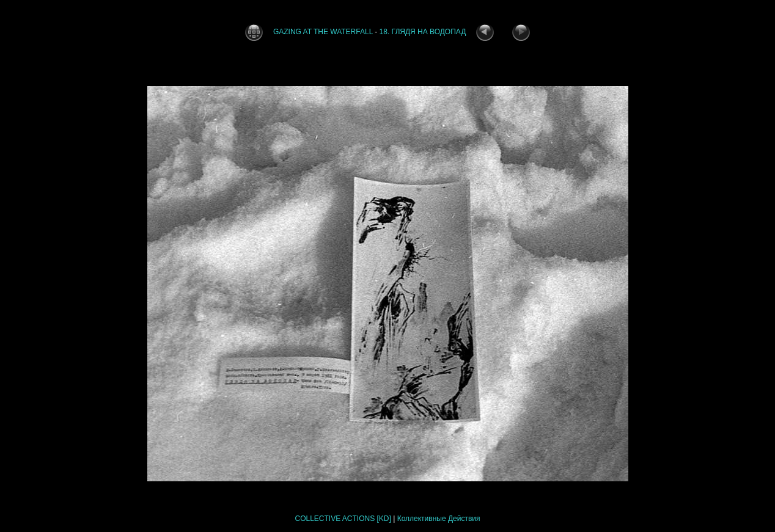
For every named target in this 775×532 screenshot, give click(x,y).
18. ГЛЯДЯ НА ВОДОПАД (423, 32)
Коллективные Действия (439, 519)
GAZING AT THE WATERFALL (324, 32)
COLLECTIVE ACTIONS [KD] (343, 519)
